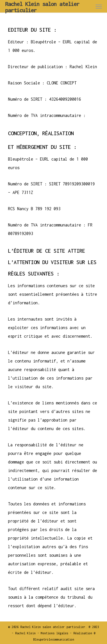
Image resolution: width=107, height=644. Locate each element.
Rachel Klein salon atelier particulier (42, 7)
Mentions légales (54, 633)
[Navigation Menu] (99, 6)
